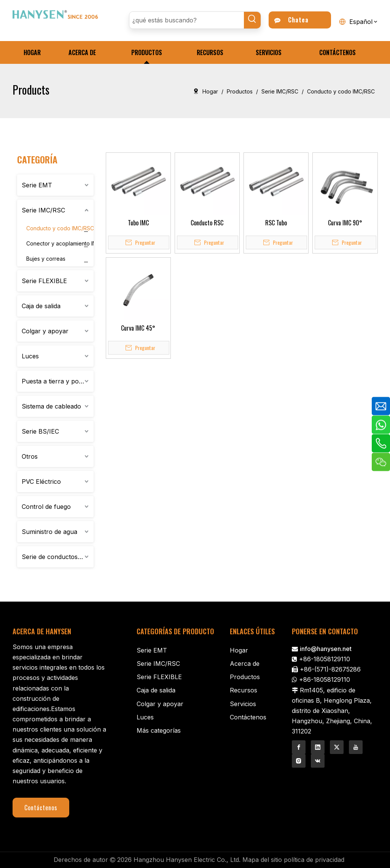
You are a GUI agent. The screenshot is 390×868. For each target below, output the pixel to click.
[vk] (318, 761)
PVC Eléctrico (41, 482)
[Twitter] (337, 747)
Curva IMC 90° (345, 223)
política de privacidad (314, 860)
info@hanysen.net (326, 649)
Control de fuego (46, 507)
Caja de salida (41, 306)
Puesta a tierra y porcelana (58, 381)
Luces (30, 356)
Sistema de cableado (51, 406)
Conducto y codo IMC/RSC (60, 228)
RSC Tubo (276, 223)
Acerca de (245, 664)
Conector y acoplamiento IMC (64, 243)
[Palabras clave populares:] (252, 20)
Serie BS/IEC (40, 431)
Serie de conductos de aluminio (58, 557)
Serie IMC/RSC (43, 210)
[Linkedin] (318, 747)
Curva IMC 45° (138, 328)
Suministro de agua (49, 532)
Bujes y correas (46, 259)
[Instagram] (299, 761)
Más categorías (159, 730)
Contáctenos (41, 808)
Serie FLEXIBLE (44, 281)
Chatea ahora (291, 22)
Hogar (239, 650)
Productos (245, 677)
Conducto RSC (207, 223)
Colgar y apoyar (45, 331)
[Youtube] (356, 747)
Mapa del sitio (262, 860)
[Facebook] (299, 747)
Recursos (244, 690)
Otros (30, 456)
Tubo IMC (138, 223)
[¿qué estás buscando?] (187, 20)
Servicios (243, 704)
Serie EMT (37, 185)
